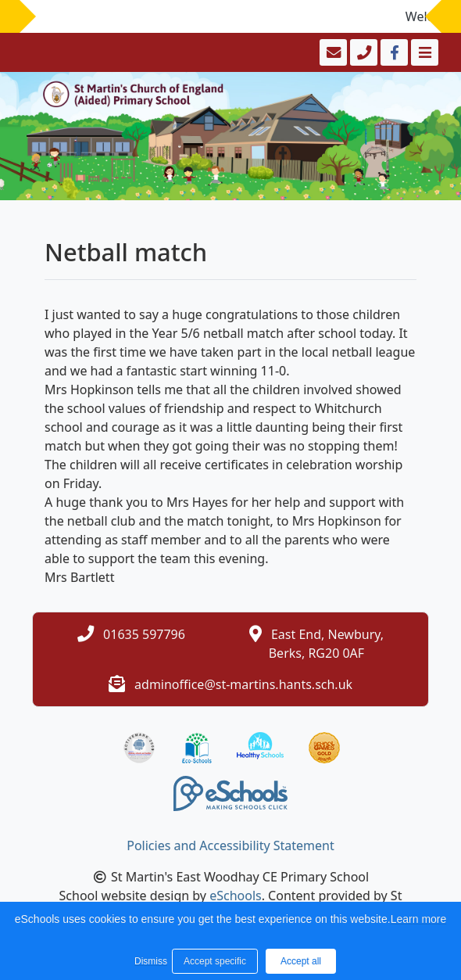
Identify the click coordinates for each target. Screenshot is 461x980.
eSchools (236, 896)
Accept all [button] (301, 961)
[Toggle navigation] (423, 52)
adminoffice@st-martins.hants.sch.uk (243, 684)
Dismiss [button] (149, 961)
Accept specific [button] (215, 961)
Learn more (419, 919)
